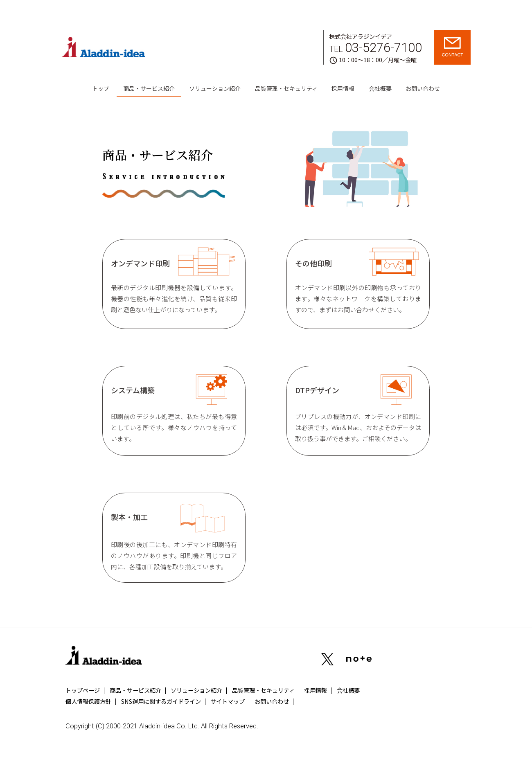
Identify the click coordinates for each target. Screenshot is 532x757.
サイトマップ (228, 701)
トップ (101, 88)
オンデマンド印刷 (174, 281)
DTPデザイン (358, 409)
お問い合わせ (423, 88)
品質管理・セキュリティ (286, 88)
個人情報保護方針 (88, 701)
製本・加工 (174, 538)
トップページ (83, 690)
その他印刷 (358, 281)
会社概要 (380, 88)
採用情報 (343, 88)
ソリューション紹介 (215, 88)
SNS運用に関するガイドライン (161, 701)
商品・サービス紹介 (149, 88)
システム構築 (174, 409)
